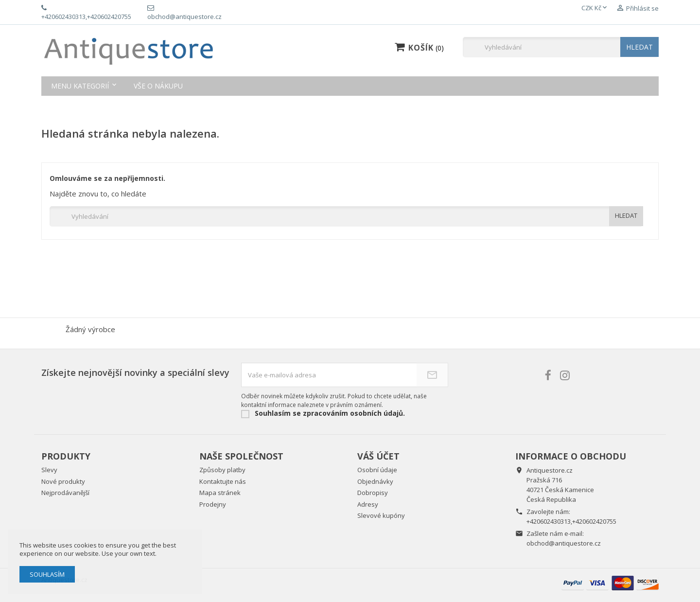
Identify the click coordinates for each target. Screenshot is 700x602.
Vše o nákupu (158, 86)
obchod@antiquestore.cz (564, 543)
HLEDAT (639, 47)
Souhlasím (47, 574)
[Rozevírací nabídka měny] (595, 8)
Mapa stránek (220, 493)
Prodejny (213, 504)
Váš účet (378, 456)
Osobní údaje (377, 470)
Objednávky (375, 481)
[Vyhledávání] (561, 47)
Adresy (368, 504)
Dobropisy (373, 493)
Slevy (49, 470)
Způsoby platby (222, 470)
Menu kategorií (80, 86)
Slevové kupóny (381, 515)
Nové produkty (63, 481)
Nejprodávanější (65, 493)
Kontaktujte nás (223, 481)
